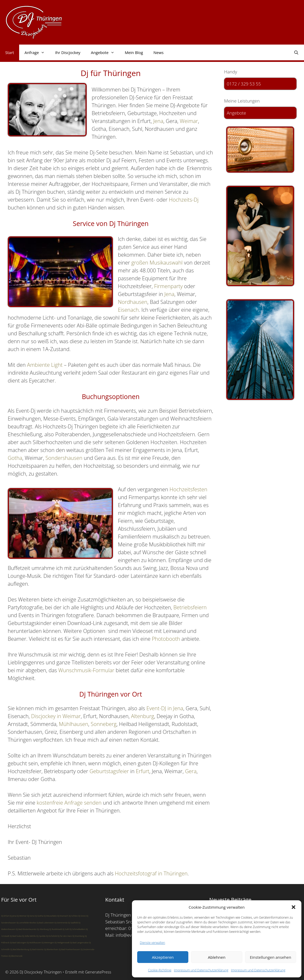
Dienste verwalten (152, 943)
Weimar (189, 121)
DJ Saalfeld (73, 922)
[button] (294, 907)
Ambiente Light (46, 365)
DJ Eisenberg (78, 936)
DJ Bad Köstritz (37, 949)
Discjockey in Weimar (56, 716)
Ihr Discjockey (68, 52)
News (159, 52)
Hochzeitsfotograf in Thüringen (151, 873)
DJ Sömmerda (61, 922)
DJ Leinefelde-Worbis (26, 922)
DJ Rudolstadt (55, 929)
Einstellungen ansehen (270, 957)
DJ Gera (31, 916)
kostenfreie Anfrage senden (69, 803)
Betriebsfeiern (190, 607)
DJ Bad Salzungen (18, 942)
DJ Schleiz (73, 916)
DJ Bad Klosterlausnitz (26, 929)
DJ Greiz (82, 916)
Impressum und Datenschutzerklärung (201, 970)
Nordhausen (133, 302)
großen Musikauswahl (157, 263)
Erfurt (143, 771)
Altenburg (143, 716)
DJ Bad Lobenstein (45, 922)
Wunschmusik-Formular (86, 670)
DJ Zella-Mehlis (29, 936)
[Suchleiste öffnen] (296, 52)
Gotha (15, 458)
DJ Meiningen (48, 942)
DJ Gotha (39, 916)
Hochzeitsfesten (188, 489)
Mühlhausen (74, 724)
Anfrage (37, 52)
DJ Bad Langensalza (79, 942)
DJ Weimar (22, 916)
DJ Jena (13, 916)
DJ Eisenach (63, 916)
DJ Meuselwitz (50, 916)
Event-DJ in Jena (165, 708)
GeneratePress (98, 972)
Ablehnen (217, 957)
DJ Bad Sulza (16, 936)
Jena (158, 121)
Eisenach (129, 310)
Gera (191, 771)
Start (10, 52)
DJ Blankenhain (51, 949)
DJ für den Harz (65, 936)
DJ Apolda (41, 936)
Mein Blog (134, 52)
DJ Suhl (66, 929)
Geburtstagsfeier (109, 771)
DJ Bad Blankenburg (20, 949)
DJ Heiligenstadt (62, 942)
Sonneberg (104, 724)
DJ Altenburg (43, 929)
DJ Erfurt (5, 916)
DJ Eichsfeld (51, 936)
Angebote (105, 52)
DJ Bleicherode (16, 956)
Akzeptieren (163, 957)
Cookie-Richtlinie (160, 970)
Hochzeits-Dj (184, 200)
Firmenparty (168, 286)
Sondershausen (64, 458)
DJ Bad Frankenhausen (69, 949)
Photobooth (166, 639)
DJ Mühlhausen (34, 942)
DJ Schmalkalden (77, 929)
